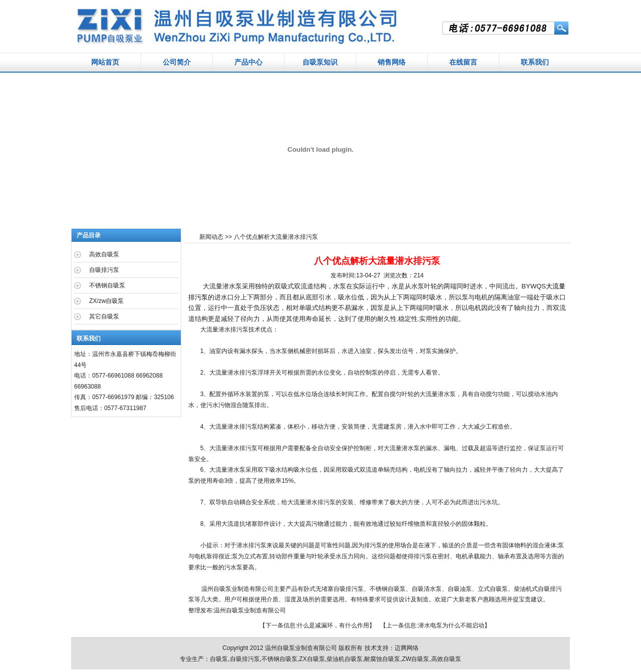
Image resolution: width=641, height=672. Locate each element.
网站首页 (105, 62)
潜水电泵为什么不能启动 (451, 625)
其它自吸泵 (104, 316)
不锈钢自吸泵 (388, 589)
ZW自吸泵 (416, 659)
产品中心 (248, 62)
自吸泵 (235, 610)
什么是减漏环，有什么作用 (333, 625)
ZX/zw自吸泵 (106, 301)
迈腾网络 (407, 648)
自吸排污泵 (104, 270)
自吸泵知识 (320, 62)
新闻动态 (211, 237)
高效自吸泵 (104, 254)
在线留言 (463, 62)
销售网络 (392, 62)
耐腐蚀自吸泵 (382, 659)
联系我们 (535, 62)
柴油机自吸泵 (345, 659)
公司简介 (177, 62)
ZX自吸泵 (312, 659)
